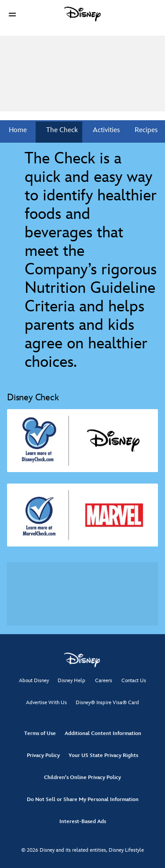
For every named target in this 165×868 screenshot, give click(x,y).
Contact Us (134, 681)
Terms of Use (40, 733)
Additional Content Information (103, 733)
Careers (104, 681)
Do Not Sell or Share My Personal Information (83, 800)
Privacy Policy (43, 755)
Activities (105, 130)
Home (18, 130)
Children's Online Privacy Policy (82, 778)
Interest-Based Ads (83, 822)
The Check (61, 130)
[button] (12, 14)
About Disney (34, 681)
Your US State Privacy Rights (103, 755)
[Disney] (83, 14)
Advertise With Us (46, 703)
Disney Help (71, 681)
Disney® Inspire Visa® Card (107, 703)
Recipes (145, 130)
